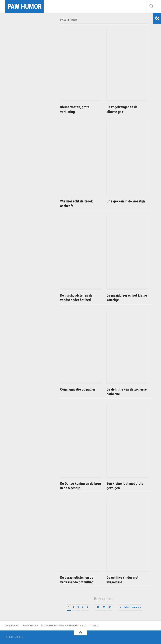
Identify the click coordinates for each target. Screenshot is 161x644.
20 (104, 607)
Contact (94, 626)
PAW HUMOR (24, 6)
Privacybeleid (30, 626)
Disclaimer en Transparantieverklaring (64, 626)
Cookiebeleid (12, 626)
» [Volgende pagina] (121, 607)
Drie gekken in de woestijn (126, 201)
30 (110, 607)
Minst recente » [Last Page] (133, 607)
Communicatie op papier (78, 389)
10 (98, 607)
